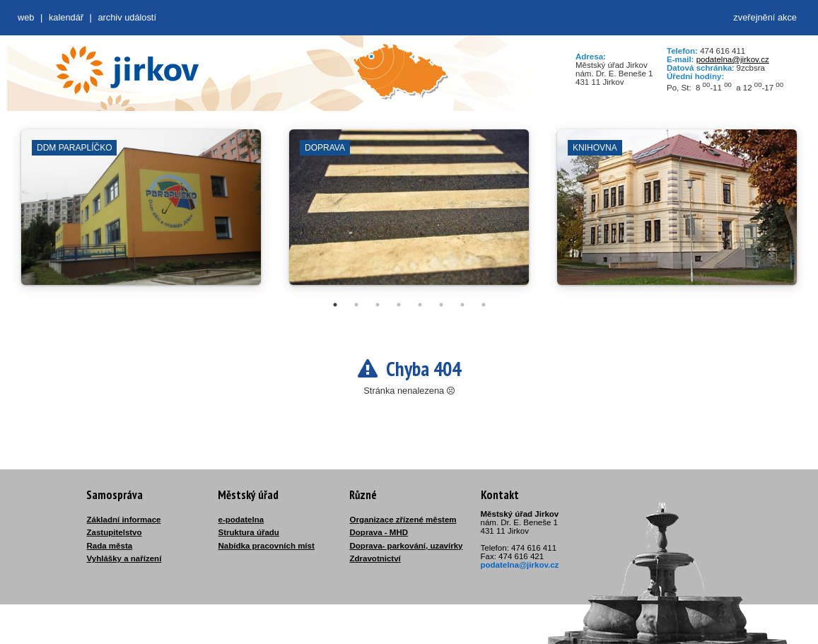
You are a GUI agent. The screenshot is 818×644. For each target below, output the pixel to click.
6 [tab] (441, 305)
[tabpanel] (141, 214)
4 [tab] (399, 305)
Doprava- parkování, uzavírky (407, 546)
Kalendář (66, 17)
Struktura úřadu (249, 532)
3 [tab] (378, 305)
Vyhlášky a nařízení (124, 558)
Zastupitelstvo (115, 532)
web (26, 17)
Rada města (110, 546)
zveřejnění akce (765, 17)
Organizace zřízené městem (403, 520)
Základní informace (124, 520)
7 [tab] (462, 305)
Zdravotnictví (375, 558)
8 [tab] (484, 305)
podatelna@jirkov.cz (733, 59)
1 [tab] (335, 305)
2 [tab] (356, 305)
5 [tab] (420, 305)
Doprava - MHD (379, 532)
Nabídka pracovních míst (267, 546)
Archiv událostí (127, 17)
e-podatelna (241, 520)
